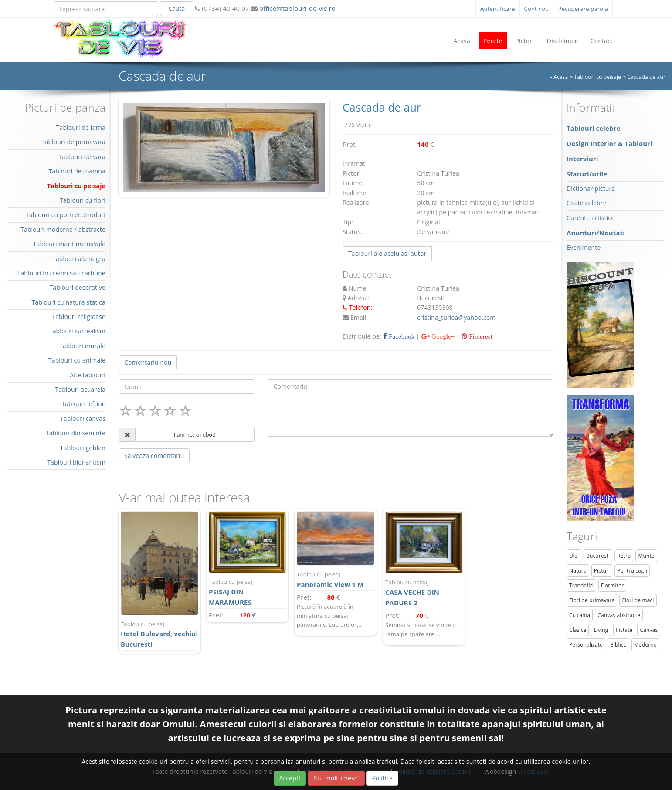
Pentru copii (632, 571)
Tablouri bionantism (76, 462)
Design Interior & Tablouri (609, 143)
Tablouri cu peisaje (598, 77)
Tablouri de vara (82, 157)
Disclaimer (562, 41)
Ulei (574, 556)
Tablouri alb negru (79, 259)
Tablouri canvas (83, 419)
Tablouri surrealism (77, 331)
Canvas (649, 630)
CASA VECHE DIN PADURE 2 (424, 592)
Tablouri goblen (83, 448)
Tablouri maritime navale (69, 244)
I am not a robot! (195, 435)
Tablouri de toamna (77, 171)
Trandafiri (581, 585)
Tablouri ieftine (83, 404)
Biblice (618, 645)
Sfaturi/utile (587, 174)
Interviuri (582, 159)
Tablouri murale (82, 346)
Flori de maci (638, 600)
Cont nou (537, 9)
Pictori (525, 41)
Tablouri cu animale (77, 360)
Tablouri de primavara (73, 142)
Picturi (602, 571)
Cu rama (580, 615)
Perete (493, 41)
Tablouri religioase (79, 317)
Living (601, 630)
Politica (382, 778)
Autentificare (498, 9)
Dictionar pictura (591, 188)
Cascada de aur (646, 77)
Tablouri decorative (77, 287)
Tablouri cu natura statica (68, 302)
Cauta (176, 8)
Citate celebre (587, 203)
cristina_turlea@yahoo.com (456, 317)
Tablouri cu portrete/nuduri (66, 215)
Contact (602, 41)
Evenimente (584, 247)
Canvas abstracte (619, 615)
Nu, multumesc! (336, 778)
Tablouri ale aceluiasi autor (387, 253)
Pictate (624, 630)
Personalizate (586, 645)
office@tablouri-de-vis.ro (297, 8)
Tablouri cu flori (83, 200)
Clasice (578, 630)
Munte (646, 556)
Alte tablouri (88, 375)
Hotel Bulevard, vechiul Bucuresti (160, 634)
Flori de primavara (592, 600)
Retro (624, 556)
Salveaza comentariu (154, 456)
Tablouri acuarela (80, 389)
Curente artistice (591, 218)
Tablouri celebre (594, 128)
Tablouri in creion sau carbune (61, 273)
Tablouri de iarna (81, 127)
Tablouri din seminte (76, 433)
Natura (578, 571)
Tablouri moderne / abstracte (63, 229)
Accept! (290, 778)
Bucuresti (598, 556)
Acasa (462, 41)
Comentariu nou (148, 362)
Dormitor (613, 585)
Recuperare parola (583, 9)
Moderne (645, 645)
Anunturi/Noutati (596, 233)
